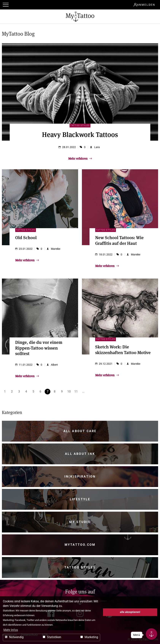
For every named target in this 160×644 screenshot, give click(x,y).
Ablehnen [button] (130, 628)
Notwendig (14, 637)
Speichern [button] (130, 620)
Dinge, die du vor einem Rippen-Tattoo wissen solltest (39, 348)
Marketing (89, 637)
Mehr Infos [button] (11, 630)
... (83, 391)
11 (76, 391)
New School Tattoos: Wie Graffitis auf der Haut (119, 240)
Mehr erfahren (80, 158)
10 (69, 391)
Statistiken (52, 637)
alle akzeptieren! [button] (130, 612)
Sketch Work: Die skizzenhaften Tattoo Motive (123, 349)
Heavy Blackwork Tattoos (80, 134)
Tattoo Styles (80, 125)
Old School (26, 237)
